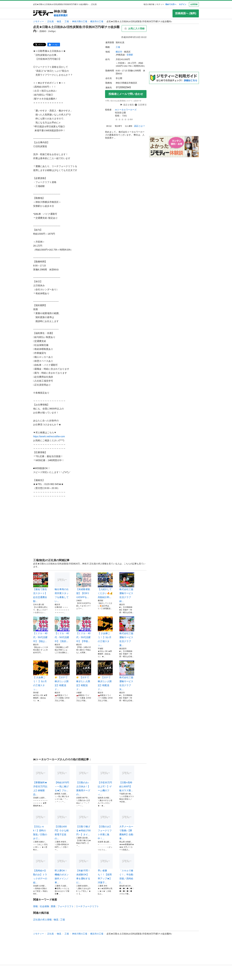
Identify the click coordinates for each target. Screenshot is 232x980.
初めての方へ (171, 4)
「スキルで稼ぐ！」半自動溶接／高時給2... (127, 869)
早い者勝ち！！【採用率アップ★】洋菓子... (105, 869)
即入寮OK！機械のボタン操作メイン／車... (62, 869)
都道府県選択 (61, 15)
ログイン (183, 4)
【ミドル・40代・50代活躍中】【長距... (62, 629)
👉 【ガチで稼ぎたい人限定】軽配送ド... (62, 676)
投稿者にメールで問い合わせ (126, 94)
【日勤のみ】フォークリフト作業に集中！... (105, 825)
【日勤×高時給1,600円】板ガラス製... (127, 779)
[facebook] (54, 45)
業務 (53, 906)
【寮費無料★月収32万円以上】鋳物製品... (41, 781)
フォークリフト (66, 906)
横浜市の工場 (97, 21)
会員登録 (194, 4)
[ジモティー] (43, 13)
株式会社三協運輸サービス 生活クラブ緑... (127, 587)
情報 (35, 906)
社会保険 (44, 906)
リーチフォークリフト (87, 906)
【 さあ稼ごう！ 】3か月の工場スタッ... (105, 631)
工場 (67, 21)
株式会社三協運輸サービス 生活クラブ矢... (127, 676)
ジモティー (39, 21)
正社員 (50, 21)
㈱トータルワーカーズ (126, 110)
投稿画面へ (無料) (186, 13)
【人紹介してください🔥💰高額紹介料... (105, 585)
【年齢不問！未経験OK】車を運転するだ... (84, 869)
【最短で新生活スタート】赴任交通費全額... (41, 587)
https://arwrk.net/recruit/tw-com (49, 436)
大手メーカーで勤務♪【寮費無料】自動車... (127, 825)
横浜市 (119, 52)
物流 (59, 21)
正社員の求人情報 (42, 920)
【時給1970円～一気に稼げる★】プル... (62, 779)
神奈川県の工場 (80, 21)
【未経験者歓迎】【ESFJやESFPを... (84, 585)
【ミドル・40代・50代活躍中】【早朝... (84, 629)
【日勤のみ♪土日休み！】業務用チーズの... (84, 781)
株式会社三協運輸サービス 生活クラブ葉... (127, 631)
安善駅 (130, 55)
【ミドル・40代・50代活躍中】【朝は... (41, 629)
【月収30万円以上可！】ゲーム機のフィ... (105, 781)
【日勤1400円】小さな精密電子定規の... (62, 825)
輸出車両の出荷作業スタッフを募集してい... (62, 587)
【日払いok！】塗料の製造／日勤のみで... (41, 825)
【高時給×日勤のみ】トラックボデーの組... (41, 869)
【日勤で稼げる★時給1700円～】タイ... (84, 823)
